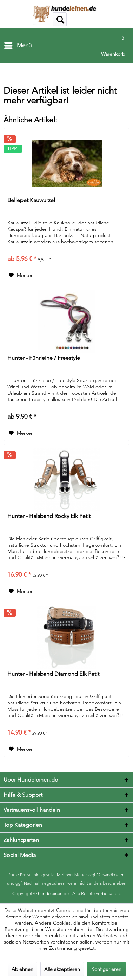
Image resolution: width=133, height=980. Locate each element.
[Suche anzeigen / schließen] (60, 19)
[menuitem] (18, 46)
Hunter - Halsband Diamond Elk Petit (53, 674)
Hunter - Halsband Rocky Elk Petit (49, 516)
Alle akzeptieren (62, 969)
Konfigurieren (106, 969)
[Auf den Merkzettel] (21, 275)
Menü (18, 44)
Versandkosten (111, 875)
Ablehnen (22, 969)
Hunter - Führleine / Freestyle (44, 358)
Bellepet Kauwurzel (31, 200)
